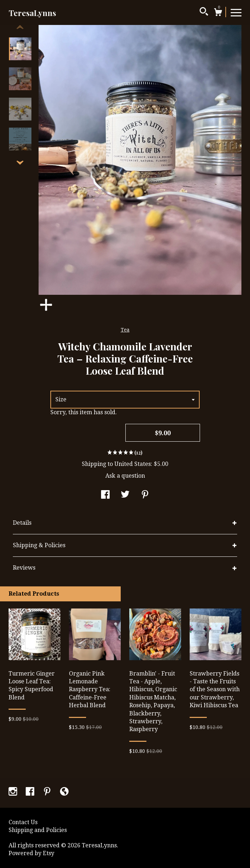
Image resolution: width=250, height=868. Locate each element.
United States (132, 464)
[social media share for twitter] (125, 495)
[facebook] (31, 792)
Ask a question (125, 476)
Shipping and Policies (38, 830)
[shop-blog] (64, 792)
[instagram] (14, 792)
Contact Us (23, 822)
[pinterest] (48, 792)
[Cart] (218, 13)
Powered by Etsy (31, 853)
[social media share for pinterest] (145, 495)
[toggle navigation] (236, 12)
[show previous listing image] (20, 27)
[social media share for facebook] (105, 495)
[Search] (204, 12)
